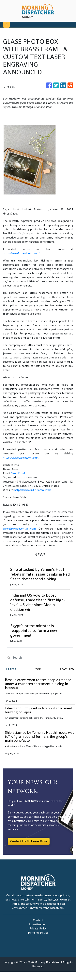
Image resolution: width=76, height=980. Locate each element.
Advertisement (38, 924)
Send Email (18, 473)
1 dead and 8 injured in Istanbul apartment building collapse (39, 710)
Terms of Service (38, 933)
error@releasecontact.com (19, 529)
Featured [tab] (67, 669)
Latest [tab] (11, 669)
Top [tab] (38, 669)
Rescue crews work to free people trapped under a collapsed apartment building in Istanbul (38, 684)
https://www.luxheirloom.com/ (21, 253)
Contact (38, 920)
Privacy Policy (38, 928)
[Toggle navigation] (6, 25)
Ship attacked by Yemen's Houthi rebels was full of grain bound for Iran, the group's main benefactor (39, 736)
